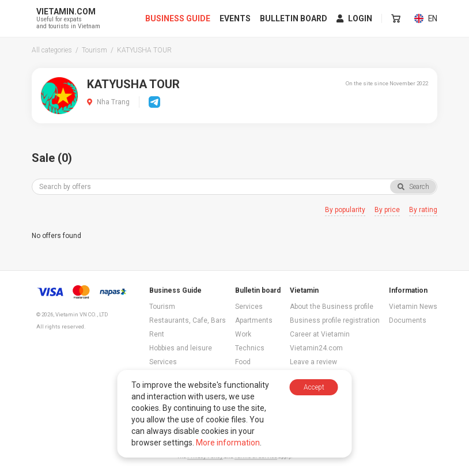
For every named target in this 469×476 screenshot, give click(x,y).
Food (243, 362)
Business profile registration (335, 320)
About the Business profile (332, 307)
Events (236, 18)
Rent (157, 334)
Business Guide (178, 18)
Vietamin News (413, 307)
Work (243, 334)
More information (228, 443)
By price (387, 210)
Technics (250, 348)
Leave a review (313, 362)
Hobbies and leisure (181, 348)
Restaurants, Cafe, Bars (188, 320)
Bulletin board (294, 18)
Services (163, 362)
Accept (314, 387)
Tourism (162, 307)
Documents (408, 320)
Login (355, 18)
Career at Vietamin (320, 334)
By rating (423, 210)
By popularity (345, 210)
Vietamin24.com (316, 348)
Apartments (254, 320)
